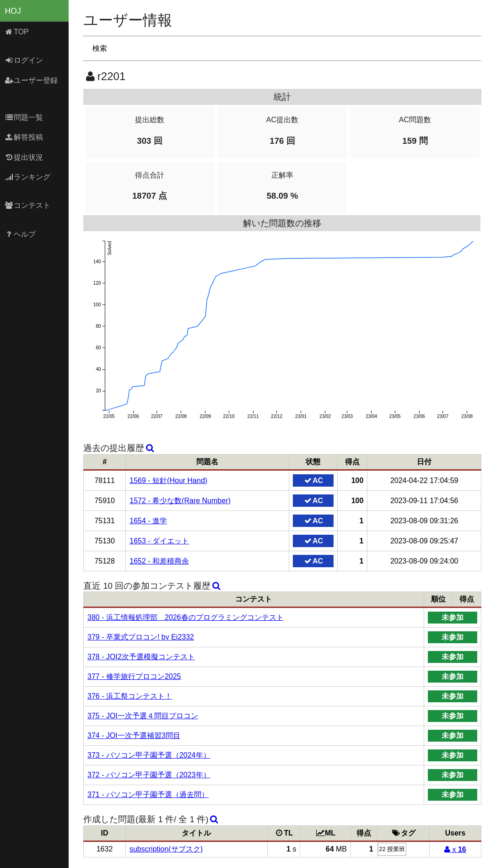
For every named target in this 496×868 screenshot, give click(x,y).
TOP (17, 32)
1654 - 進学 (148, 521)
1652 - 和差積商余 (159, 561)
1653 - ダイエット (159, 541)
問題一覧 (24, 117)
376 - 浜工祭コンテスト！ (130, 696)
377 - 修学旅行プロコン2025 (134, 676)
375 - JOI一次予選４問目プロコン (143, 716)
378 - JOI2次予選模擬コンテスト (141, 657)
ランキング (28, 177)
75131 (105, 521)
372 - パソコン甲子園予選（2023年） (149, 775)
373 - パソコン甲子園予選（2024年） (149, 755)
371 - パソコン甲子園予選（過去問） (148, 795)
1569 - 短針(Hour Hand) (168, 480)
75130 (105, 541)
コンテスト (28, 205)
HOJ (13, 11)
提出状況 (24, 157)
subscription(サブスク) (166, 849)
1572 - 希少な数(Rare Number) (180, 501)
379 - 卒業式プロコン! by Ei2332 (141, 637)
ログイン (24, 60)
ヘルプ (20, 234)
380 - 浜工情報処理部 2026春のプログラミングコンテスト (186, 617)
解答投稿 (24, 137)
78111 (105, 480)
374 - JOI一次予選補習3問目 (134, 735)
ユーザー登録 (31, 80)
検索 (100, 48)
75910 (105, 501)
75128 (105, 561)
